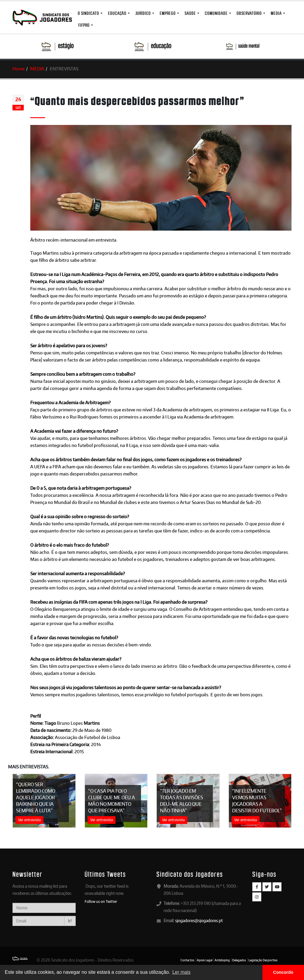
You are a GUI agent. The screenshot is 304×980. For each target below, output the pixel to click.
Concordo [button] (283, 972)
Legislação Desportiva (263, 960)
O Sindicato (88, 13)
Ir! (70, 921)
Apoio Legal (205, 960)
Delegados (239, 960)
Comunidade (216, 13)
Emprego (168, 13)
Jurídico (143, 13)
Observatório (249, 13)
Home (19, 69)
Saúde (190, 13)
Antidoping (222, 960)
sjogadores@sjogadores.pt (199, 920)
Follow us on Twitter (101, 901)
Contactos (187, 960)
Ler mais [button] (181, 972)
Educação (117, 13)
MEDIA (276, 13)
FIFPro (84, 25)
